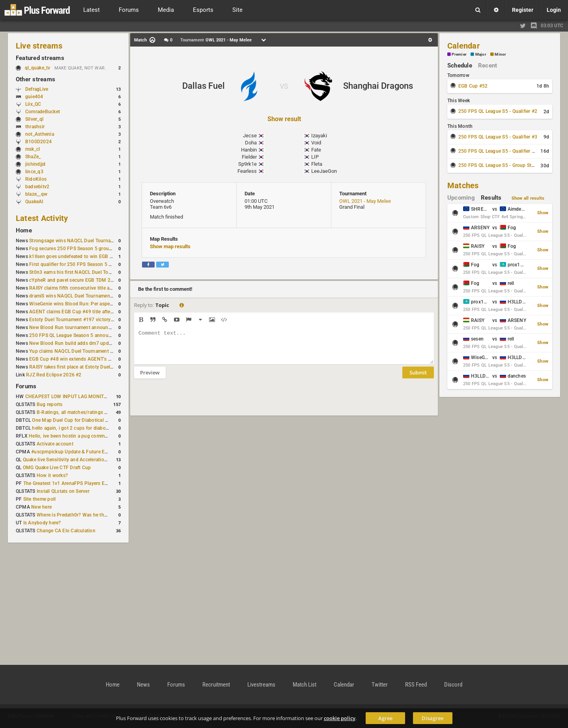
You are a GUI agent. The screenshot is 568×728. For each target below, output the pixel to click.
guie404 (34, 97)
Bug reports (50, 404)
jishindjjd (35, 164)
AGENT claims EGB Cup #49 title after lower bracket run (90, 312)
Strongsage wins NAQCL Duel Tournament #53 (80, 241)
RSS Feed (416, 685)
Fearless (247, 171)
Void (316, 143)
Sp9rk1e (248, 164)
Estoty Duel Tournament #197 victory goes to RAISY (86, 320)
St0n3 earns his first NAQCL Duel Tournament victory (87, 272)
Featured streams (40, 58)
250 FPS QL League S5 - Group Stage (499, 165)
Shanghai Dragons (378, 86)
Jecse (250, 136)
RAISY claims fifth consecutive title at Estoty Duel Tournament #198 (103, 288)
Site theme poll (40, 499)
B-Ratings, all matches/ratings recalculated (84, 412)
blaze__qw (36, 194)
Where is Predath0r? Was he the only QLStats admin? (95, 515)
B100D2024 (38, 142)
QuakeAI (34, 202)
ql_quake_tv (38, 68)
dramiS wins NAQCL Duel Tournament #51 (75, 296)
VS (284, 86)
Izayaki (319, 136)
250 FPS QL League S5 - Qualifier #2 (498, 111)
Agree (385, 718)
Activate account (55, 444)
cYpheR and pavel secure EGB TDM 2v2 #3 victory (84, 280)
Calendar (463, 46)
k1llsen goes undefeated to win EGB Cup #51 (79, 256)
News (143, 685)
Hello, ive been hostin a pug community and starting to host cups (100, 436)
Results (491, 198)
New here (41, 507)
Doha (251, 143)
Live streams (39, 46)
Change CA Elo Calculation (66, 531)
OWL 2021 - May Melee (365, 201)
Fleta (317, 164)
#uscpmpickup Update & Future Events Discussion (87, 452)
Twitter (380, 685)
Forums (26, 386)
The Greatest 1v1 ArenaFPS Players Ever (67, 483)
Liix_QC (33, 104)
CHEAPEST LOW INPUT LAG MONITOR (68, 397)
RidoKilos (36, 179)
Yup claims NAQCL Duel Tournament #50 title (79, 351)
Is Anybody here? (42, 523)
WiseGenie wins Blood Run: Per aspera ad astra (81, 304)
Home (24, 230)
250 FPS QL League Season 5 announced (74, 335)
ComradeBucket (43, 112)
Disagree (433, 718)
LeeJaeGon (324, 171)
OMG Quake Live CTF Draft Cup (57, 468)
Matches (463, 185)
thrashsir (35, 127)
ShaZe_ (33, 157)
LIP (315, 157)
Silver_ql (34, 119)
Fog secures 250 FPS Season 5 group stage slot (82, 249)
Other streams (35, 79)
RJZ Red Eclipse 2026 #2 (54, 375)
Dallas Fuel (204, 86)
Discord (453, 685)
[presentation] (194, 402)
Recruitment (216, 685)
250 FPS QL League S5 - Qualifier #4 (498, 151)
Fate (316, 150)
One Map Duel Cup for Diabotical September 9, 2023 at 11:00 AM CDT (109, 420)
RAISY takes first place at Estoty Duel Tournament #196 (90, 367)
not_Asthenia (40, 134)
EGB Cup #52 (473, 86)
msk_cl (33, 149)
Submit (418, 378)
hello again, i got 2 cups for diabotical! (74, 428)
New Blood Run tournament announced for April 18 (86, 328)
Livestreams (261, 685)
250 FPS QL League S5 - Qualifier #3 (498, 137)
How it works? (52, 475)
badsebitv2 (37, 187)
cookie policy (340, 718)
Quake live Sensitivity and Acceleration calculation (78, 460)
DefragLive (37, 89)
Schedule (460, 66)
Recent (488, 66)
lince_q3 (34, 172)
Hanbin (249, 150)
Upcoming (461, 198)
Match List (305, 685)
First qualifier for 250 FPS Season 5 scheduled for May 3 (91, 264)
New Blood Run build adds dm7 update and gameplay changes (98, 343)
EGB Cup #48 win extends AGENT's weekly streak (83, 359)
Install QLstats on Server (63, 491)
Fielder (249, 157)
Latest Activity (42, 218)
